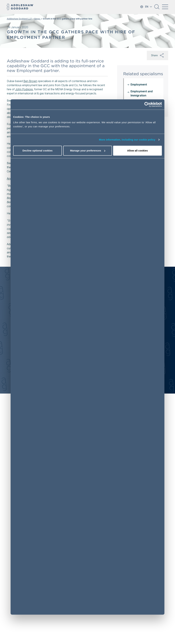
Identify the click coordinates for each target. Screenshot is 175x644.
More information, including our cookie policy (127, 140)
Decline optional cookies (38, 151)
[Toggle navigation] (165, 7)
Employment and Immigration (142, 93)
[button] (157, 8)
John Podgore (24, 89)
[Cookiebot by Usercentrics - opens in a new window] (147, 105)
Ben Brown (30, 81)
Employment (139, 84)
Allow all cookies (137, 151)
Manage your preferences (88, 151)
